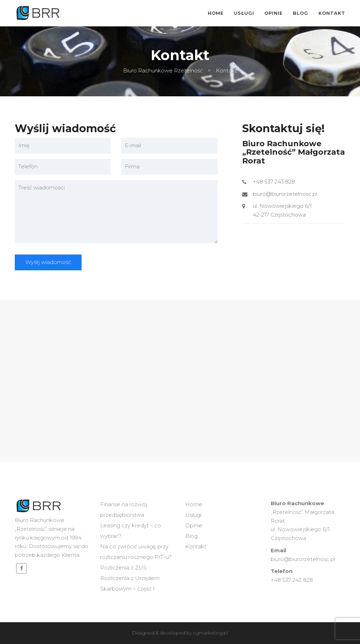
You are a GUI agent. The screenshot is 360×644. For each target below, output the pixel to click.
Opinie (274, 13)
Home (216, 13)
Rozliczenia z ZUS (123, 568)
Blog (301, 13)
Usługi (244, 13)
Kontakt (332, 13)
